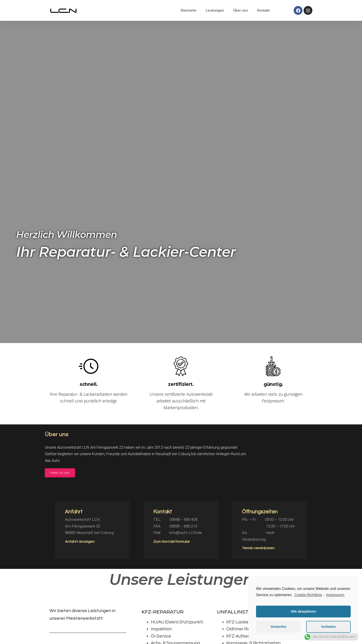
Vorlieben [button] (328, 627)
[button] (60, 473)
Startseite (189, 10)
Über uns (241, 10)
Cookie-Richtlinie (308, 595)
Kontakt (263, 10)
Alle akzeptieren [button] (303, 611)
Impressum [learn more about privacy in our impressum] (335, 595)
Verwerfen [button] (278, 627)
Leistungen (215, 10)
